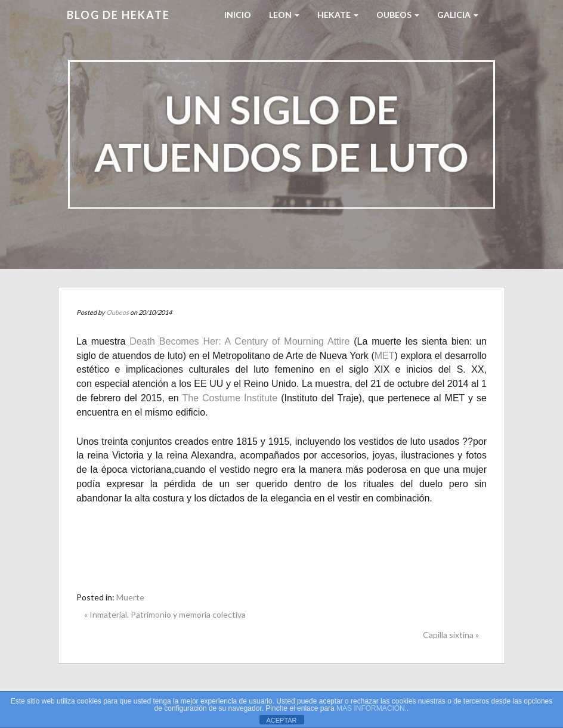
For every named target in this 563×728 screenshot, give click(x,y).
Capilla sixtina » (451, 635)
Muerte (130, 597)
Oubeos (398, 15)
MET (385, 356)
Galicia (458, 15)
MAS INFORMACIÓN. (372, 708)
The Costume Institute (230, 398)
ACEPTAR (281, 720)
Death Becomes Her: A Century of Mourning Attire (239, 341)
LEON (284, 15)
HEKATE (338, 15)
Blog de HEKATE (118, 15)
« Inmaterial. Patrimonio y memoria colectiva (165, 614)
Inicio (238, 15)
